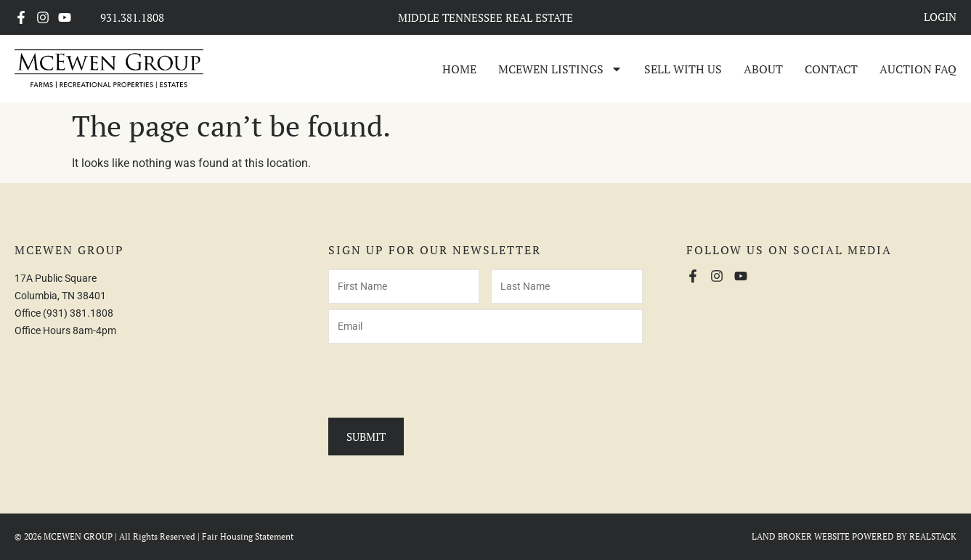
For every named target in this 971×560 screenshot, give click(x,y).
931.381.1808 (132, 17)
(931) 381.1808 (78, 313)
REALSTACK (933, 536)
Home (459, 69)
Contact (831, 69)
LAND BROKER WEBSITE (801, 536)
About (763, 69)
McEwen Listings (560, 69)
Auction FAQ (918, 69)
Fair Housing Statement (248, 536)
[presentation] (439, 378)
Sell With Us (683, 69)
